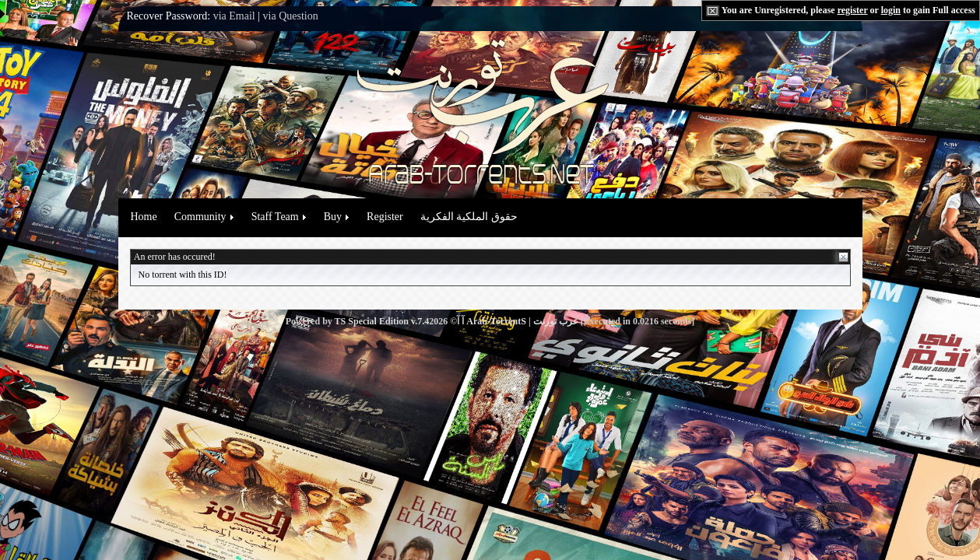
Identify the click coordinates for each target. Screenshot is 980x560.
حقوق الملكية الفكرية (469, 217)
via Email (234, 16)
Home (144, 217)
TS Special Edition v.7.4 (382, 321)
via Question (291, 16)
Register (385, 217)
